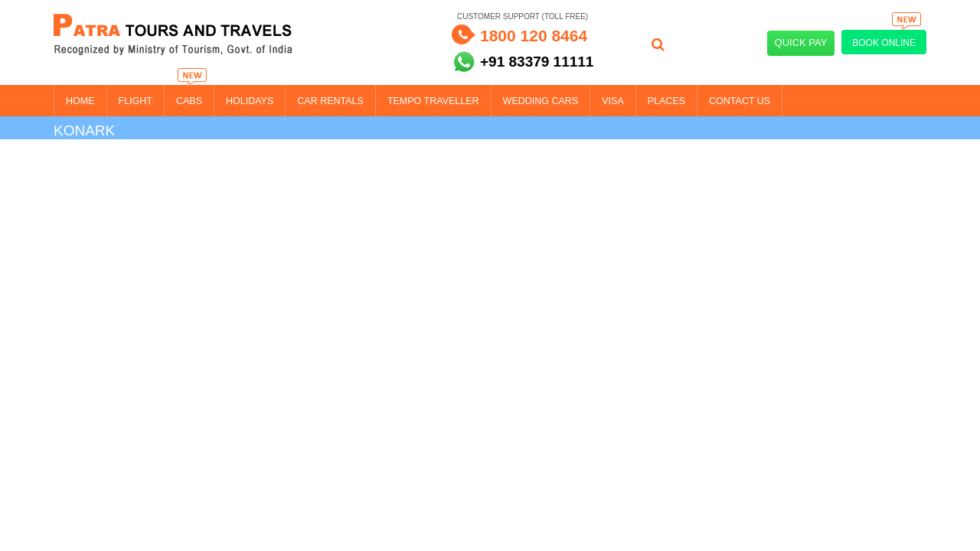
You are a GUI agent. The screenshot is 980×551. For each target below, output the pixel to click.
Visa (613, 101)
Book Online (887, 39)
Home (80, 101)
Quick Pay (801, 42)
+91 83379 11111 (537, 62)
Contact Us (740, 101)
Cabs (189, 101)
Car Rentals (330, 101)
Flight (136, 101)
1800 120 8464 (534, 36)
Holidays (250, 101)
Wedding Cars (541, 101)
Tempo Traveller (433, 101)
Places (666, 101)
